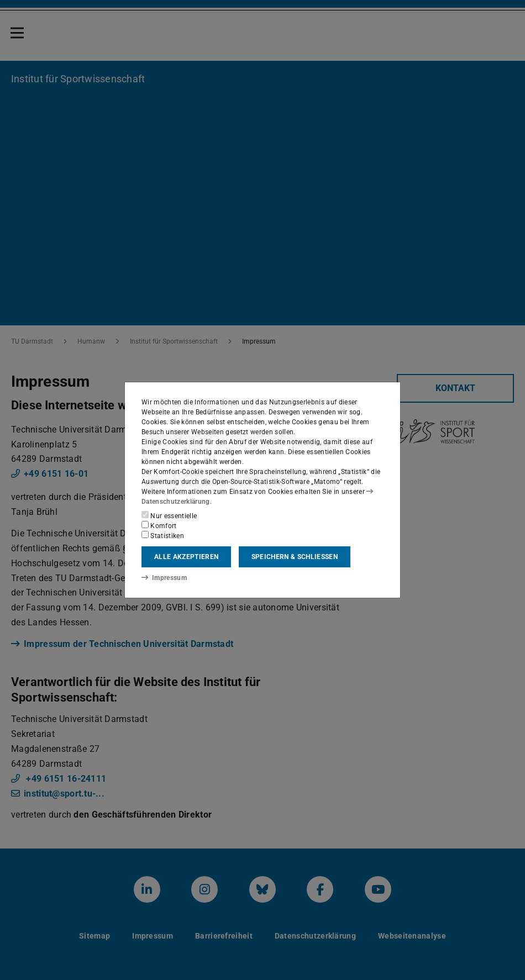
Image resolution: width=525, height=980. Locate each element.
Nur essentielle (169, 515)
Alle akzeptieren (186, 557)
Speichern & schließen (295, 557)
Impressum (164, 577)
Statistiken (163, 535)
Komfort (159, 525)
